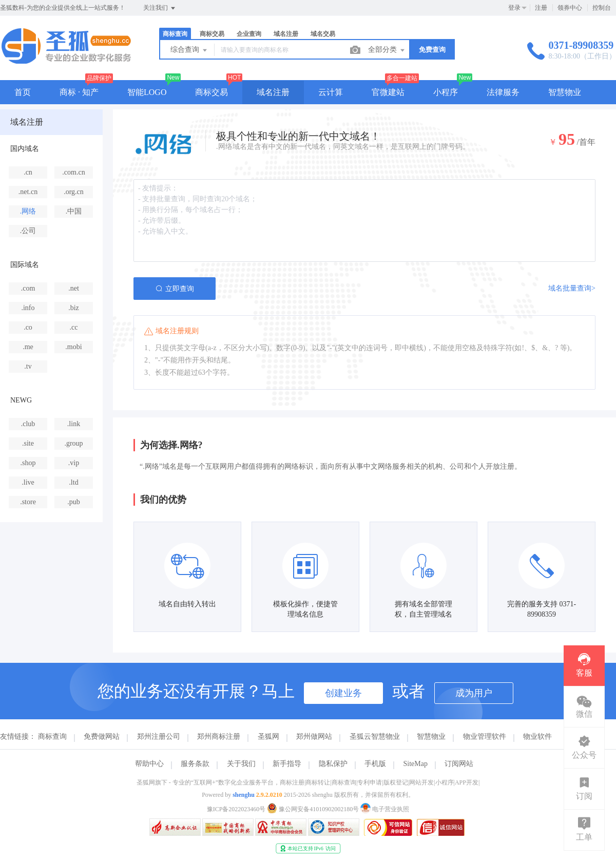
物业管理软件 (485, 736)
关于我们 (241, 764)
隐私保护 (333, 764)
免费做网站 (102, 736)
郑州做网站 (314, 736)
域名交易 (323, 34)
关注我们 (160, 8)
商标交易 (212, 34)
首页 (23, 92)
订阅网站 (459, 764)
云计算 (331, 92)
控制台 (602, 8)
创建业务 (343, 693)
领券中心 (570, 8)
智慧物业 (565, 92)
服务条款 (195, 764)
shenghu (244, 795)
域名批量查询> (572, 288)
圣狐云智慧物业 (375, 736)
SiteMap (416, 764)
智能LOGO (147, 92)
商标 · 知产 (79, 92)
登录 (514, 8)
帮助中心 (149, 764)
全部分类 (387, 50)
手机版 (375, 764)
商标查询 (175, 34)
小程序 (446, 92)
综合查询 (189, 50)
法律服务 (503, 92)
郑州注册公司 (159, 736)
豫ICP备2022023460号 (236, 809)
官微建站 (388, 92)
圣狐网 (268, 736)
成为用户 (474, 693)
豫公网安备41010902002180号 (314, 809)
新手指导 (287, 764)
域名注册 (286, 34)
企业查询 (249, 34)
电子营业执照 (385, 809)
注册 (541, 8)
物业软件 (537, 736)
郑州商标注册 (219, 736)
